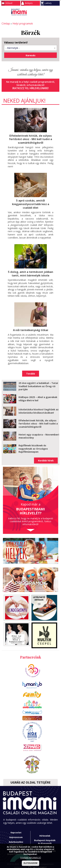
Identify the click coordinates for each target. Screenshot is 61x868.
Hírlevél (9, 3)
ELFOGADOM (30, 863)
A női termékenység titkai (30, 328)
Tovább (31, 372)
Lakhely (48, 3)
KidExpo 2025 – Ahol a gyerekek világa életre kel (38, 397)
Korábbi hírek (46, 459)
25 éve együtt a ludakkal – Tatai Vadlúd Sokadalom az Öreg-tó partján (38, 384)
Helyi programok (21, 24)
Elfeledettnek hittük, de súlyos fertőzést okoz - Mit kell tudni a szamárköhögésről (31, 138)
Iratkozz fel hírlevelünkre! (30, 88)
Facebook (57, 12)
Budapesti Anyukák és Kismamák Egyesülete (45, 841)
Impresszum (16, 835)
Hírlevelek (45, 834)
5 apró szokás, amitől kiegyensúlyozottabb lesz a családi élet (31, 203)
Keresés (50, 12)
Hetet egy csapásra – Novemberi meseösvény (39, 434)
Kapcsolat (16, 831)
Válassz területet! (16, 42)
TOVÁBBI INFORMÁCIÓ (31, 858)
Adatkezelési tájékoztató (16, 841)
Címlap (5, 24)
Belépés (29, 3)
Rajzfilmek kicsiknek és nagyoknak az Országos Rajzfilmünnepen (33, 447)
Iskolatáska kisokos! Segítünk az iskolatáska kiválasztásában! (39, 409)
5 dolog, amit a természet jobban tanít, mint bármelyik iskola (30, 272)
